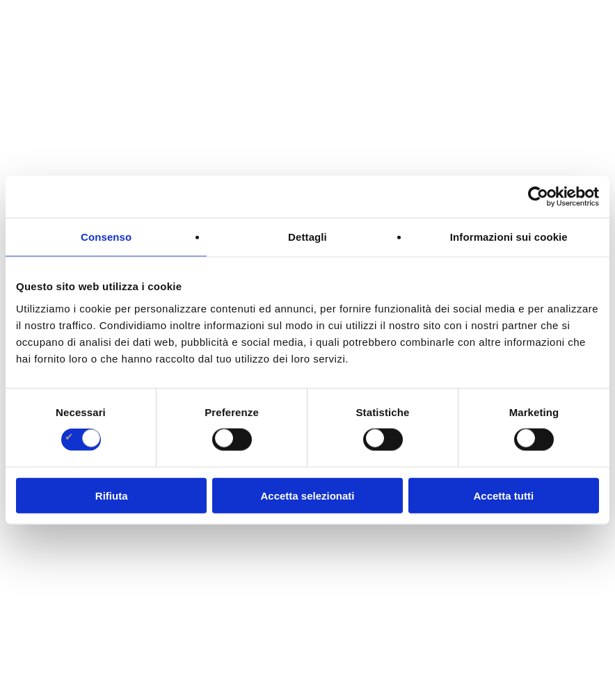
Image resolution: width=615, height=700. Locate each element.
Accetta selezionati (307, 495)
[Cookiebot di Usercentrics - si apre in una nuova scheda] (538, 197)
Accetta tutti (503, 495)
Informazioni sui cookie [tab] (509, 237)
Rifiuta (112, 495)
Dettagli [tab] (307, 237)
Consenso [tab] (106, 237)
